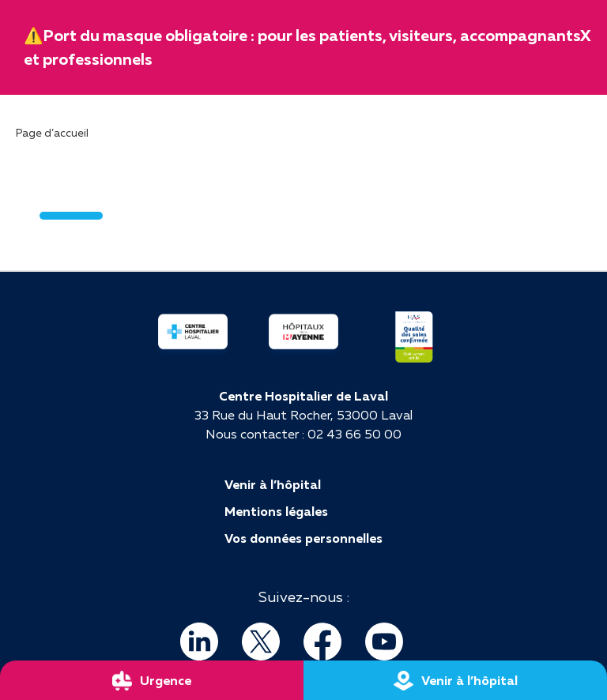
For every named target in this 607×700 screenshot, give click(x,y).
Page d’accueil (52, 133)
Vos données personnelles (303, 538)
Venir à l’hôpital (273, 484)
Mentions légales (276, 511)
